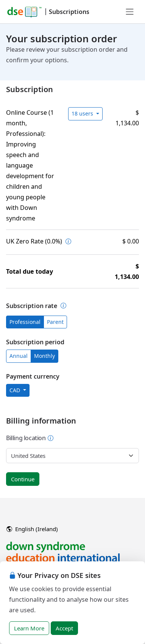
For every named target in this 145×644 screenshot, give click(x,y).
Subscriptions (69, 12)
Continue (23, 479)
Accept (64, 628)
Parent (55, 322)
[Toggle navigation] (130, 12)
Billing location (30, 438)
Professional (25, 322)
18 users (83, 113)
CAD (16, 390)
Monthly (44, 356)
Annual (19, 356)
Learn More (29, 628)
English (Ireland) (32, 529)
